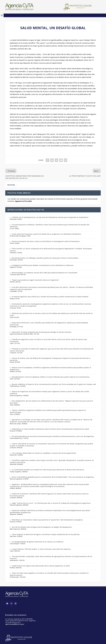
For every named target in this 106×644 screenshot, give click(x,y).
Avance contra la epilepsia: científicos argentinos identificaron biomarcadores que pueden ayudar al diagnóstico (50, 369)
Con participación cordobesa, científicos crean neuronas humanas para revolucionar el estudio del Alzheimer (50, 226)
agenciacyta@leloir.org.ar (15, 624)
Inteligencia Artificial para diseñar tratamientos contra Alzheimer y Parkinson (43, 265)
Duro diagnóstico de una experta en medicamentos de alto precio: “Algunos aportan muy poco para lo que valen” (51, 402)
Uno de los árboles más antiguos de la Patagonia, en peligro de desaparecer (42, 527)
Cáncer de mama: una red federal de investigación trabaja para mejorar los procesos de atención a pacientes (50, 359)
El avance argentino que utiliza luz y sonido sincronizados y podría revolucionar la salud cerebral (50, 297)
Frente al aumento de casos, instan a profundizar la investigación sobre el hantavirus (46, 241)
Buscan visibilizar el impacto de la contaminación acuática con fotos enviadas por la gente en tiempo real (54, 384)
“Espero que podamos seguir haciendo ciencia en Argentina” (35, 280)
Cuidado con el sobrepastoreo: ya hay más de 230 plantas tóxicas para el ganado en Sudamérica (50, 217)
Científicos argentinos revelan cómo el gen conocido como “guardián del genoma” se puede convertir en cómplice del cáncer (52, 461)
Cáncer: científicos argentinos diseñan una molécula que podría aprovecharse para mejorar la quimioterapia (48, 411)
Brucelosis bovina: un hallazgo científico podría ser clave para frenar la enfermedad (45, 258)
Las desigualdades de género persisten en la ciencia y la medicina (37, 542)
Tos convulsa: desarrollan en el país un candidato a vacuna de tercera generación (44, 453)
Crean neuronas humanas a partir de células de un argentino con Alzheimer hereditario (46, 234)
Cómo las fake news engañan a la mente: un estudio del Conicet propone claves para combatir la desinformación (49, 574)
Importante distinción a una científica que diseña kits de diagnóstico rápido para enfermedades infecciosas (49, 324)
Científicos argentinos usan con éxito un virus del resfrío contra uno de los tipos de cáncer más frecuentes (48, 340)
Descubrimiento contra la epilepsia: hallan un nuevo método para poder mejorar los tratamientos (51, 377)
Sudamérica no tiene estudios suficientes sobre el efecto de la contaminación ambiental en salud (50, 429)
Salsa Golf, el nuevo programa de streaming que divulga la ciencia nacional (41, 332)
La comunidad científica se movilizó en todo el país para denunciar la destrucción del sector (48, 470)
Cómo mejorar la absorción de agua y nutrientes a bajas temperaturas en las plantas (46, 534)
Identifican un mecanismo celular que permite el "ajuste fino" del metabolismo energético (47, 520)
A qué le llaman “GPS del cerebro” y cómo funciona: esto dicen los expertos (41, 549)
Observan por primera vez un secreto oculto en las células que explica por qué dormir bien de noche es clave (51, 314)
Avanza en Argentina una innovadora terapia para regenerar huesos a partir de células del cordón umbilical (50, 392)
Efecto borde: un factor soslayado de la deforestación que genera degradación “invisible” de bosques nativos (51, 250)
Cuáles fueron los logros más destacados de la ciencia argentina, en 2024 (41, 566)
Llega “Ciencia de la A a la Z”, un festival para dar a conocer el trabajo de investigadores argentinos (51, 503)
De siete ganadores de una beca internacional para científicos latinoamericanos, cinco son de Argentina (53, 436)
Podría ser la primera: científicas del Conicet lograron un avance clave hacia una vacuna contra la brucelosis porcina (49, 495)
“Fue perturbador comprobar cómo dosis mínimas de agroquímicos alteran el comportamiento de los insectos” (51, 557)
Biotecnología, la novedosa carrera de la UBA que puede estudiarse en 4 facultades (45, 273)
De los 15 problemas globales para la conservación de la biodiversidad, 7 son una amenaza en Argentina (53, 477)
